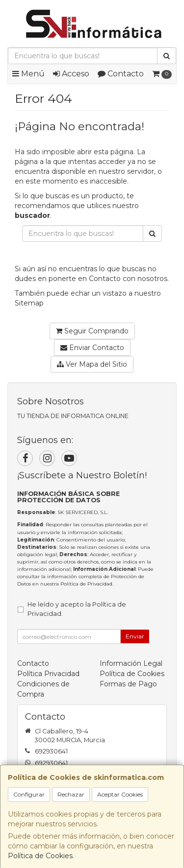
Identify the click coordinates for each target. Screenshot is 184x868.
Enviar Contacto (92, 348)
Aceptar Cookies (120, 794)
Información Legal (131, 663)
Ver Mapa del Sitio (92, 364)
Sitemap (29, 303)
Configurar (29, 794)
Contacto (121, 74)
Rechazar (71, 794)
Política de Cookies (40, 856)
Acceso (71, 74)
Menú (28, 74)
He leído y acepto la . (77, 609)
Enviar (135, 636)
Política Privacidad (48, 674)
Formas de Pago (128, 684)
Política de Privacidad (86, 584)
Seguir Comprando (92, 331)
